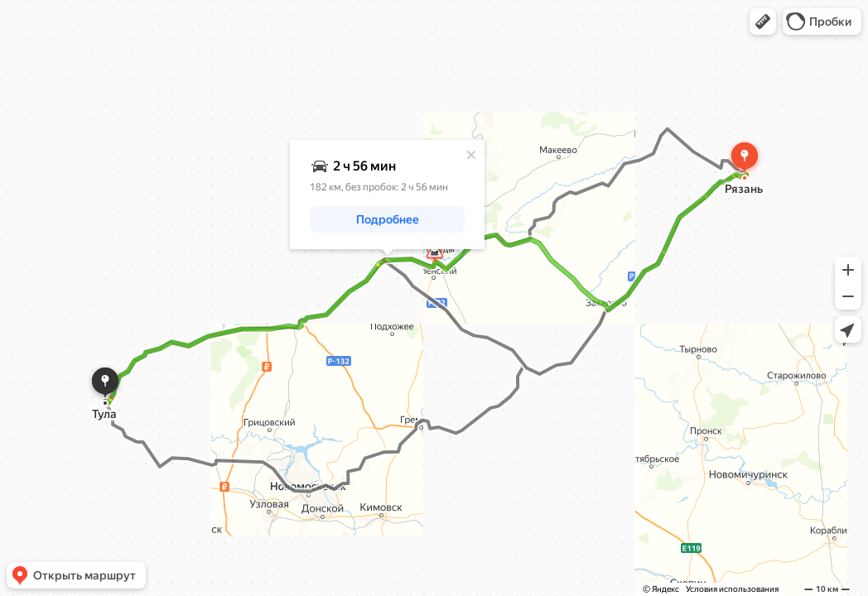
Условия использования (732, 589)
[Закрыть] (471, 155)
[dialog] (387, 195)
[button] (763, 22)
